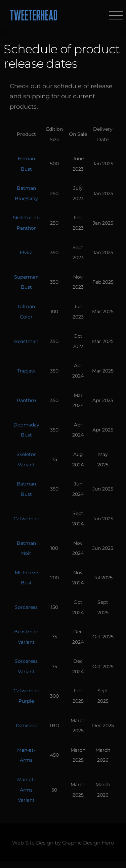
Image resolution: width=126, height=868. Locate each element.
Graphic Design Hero (88, 843)
